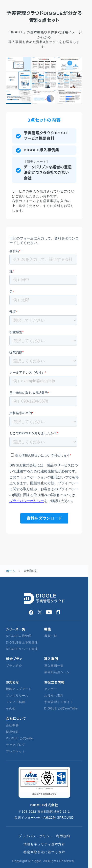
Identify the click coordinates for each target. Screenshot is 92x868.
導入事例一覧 (54, 666)
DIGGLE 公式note (19, 738)
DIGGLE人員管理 (19, 636)
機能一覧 (51, 636)
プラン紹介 (14, 666)
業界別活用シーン (57, 672)
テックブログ (16, 745)
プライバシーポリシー (36, 836)
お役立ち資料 (54, 696)
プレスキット (16, 751)
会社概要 (12, 725)
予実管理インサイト (59, 702)
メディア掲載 (16, 702)
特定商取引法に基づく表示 (44, 852)
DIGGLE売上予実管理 (22, 643)
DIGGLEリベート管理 (22, 649)
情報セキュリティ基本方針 (44, 844)
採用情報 (12, 732)
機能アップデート (19, 689)
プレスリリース (17, 696)
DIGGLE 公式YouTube (62, 708)
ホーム (11, 571)
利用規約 (63, 836)
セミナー (51, 689)
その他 (11, 708)
